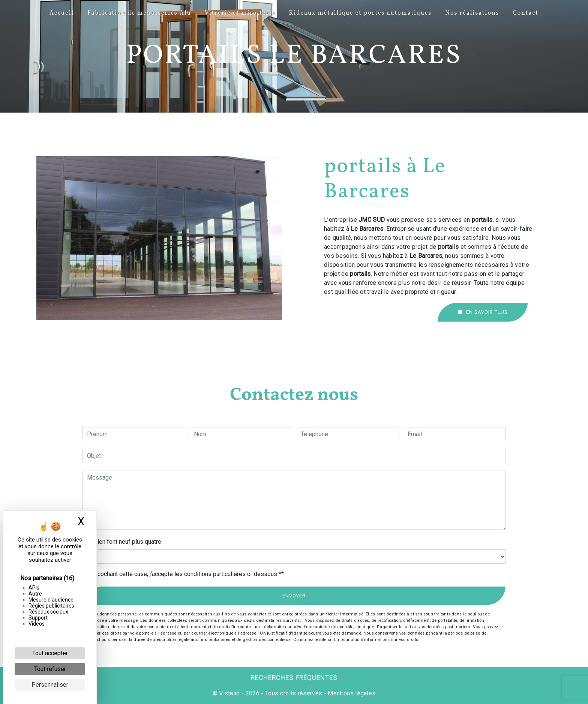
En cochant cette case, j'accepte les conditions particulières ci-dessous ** (187, 574)
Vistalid (229, 693)
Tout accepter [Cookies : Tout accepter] (50, 653)
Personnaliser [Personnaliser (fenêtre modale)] (50, 685)
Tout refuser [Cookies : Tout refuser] (50, 669)
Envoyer (294, 596)
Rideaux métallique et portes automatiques (361, 13)
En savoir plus (483, 312)
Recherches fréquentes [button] (294, 678)
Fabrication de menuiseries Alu (139, 13)
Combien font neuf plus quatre (122, 542)
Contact (526, 13)
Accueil (62, 13)
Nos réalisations (472, 13)
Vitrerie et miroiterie (240, 13)
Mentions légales (351, 693)
